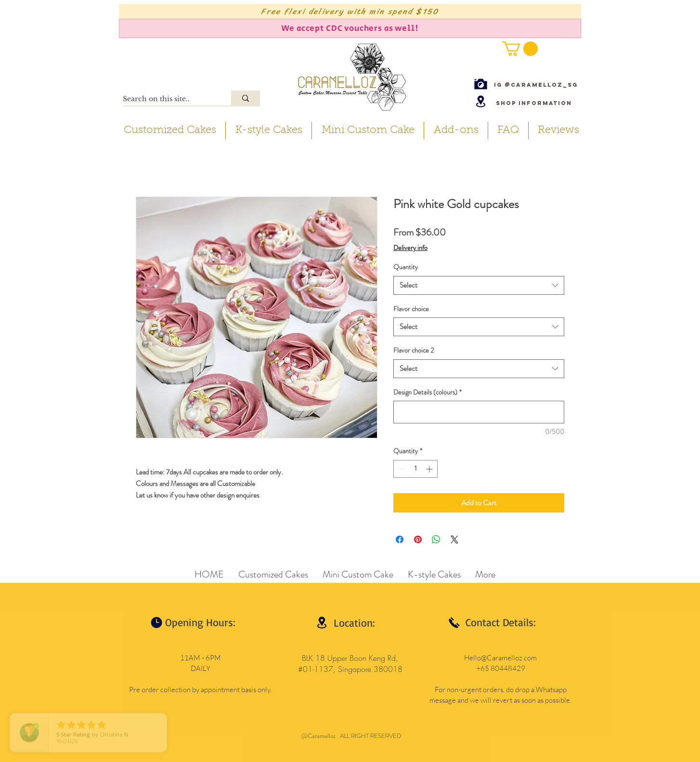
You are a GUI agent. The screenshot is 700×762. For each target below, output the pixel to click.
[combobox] (479, 285)
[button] (520, 49)
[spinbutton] (415, 469)
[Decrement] (401, 469)
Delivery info (410, 248)
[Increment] (430, 469)
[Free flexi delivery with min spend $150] (350, 11)
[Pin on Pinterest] (418, 539)
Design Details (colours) (428, 392)
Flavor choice (411, 309)
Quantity (406, 267)
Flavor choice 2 (414, 350)
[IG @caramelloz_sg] (536, 85)
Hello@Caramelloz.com (500, 658)
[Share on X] (454, 539)
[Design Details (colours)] (479, 412)
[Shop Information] (534, 103)
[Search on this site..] (167, 99)
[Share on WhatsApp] (436, 539)
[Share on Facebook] (400, 539)
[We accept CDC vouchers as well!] (350, 28)
